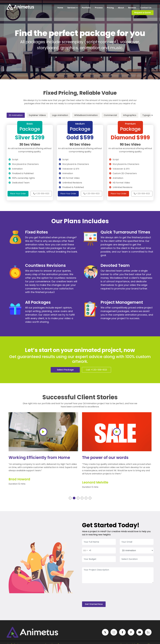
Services (73, 8)
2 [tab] (75, 498)
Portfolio (86, 8)
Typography (149, 115)
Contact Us (146, 8)
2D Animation (16, 115)
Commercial (110, 115)
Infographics (130, 115)
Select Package (65, 370)
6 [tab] (90, 498)
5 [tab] (86, 498)
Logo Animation (60, 115)
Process (99, 8)
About (121, 8)
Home (60, 8)
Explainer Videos (37, 115)
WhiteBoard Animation (86, 115)
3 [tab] (78, 498)
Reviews (132, 8)
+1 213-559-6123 (41, 194)
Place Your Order (18, 194)
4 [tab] (83, 498)
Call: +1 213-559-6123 (96, 370)
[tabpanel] (43, 451)
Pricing (110, 8)
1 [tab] (70, 498)
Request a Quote (143, 13)
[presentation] (102, 594)
